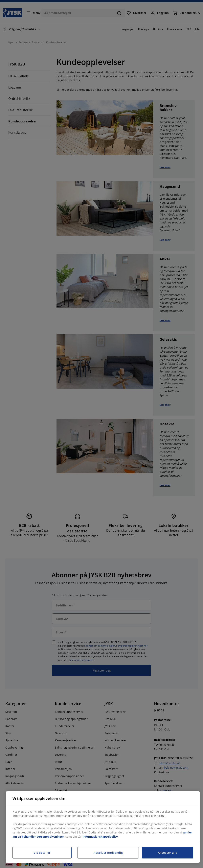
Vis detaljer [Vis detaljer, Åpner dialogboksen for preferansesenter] (42, 853)
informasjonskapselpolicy (100, 837)
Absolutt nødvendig (108, 853)
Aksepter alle (168, 853)
